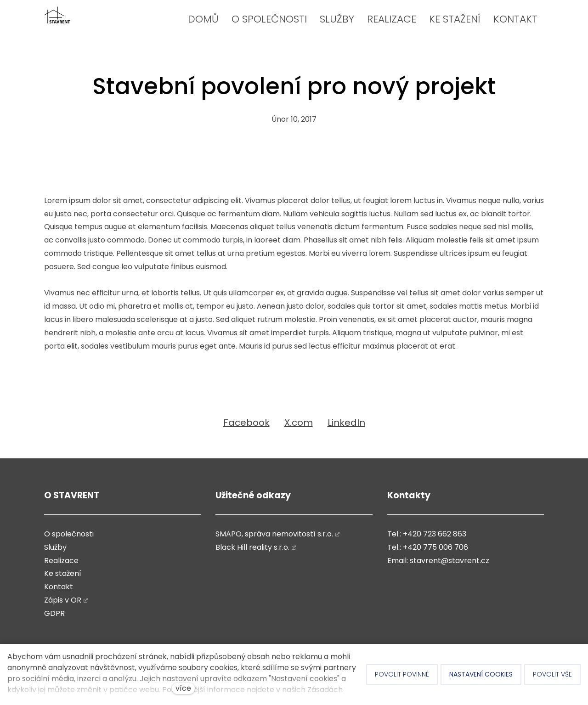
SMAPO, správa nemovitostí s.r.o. (274, 534)
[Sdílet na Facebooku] (246, 423)
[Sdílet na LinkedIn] (346, 423)
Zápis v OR (63, 600)
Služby (55, 547)
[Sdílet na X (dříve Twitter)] (299, 423)
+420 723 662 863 (435, 534)
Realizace (61, 561)
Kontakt (59, 587)
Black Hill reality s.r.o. (252, 547)
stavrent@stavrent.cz (449, 561)
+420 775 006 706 (435, 547)
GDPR (54, 613)
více (183, 688)
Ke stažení (63, 573)
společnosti (72, 534)
